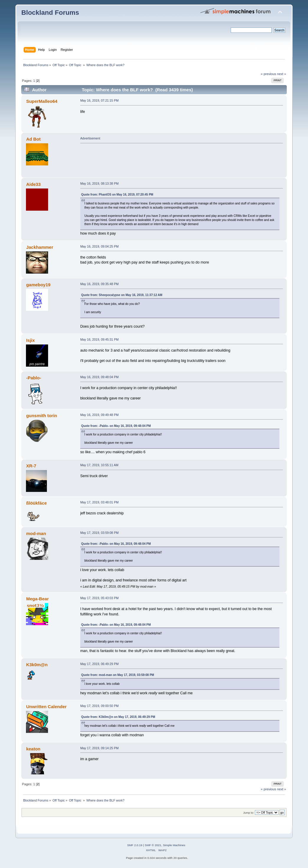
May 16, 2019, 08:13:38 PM (99, 183)
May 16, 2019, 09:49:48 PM (99, 415)
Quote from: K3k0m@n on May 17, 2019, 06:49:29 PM (118, 717)
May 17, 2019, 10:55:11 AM (99, 465)
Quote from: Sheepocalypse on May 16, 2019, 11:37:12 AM (122, 295)
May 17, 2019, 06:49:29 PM (99, 664)
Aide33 (33, 184)
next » (282, 74)
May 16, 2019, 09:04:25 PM (99, 246)
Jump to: (249, 813)
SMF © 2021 (153, 845)
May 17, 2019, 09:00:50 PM (99, 706)
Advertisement (90, 138)
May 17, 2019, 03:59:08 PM (99, 533)
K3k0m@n (37, 665)
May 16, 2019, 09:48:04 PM (99, 377)
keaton (33, 749)
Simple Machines (174, 845)
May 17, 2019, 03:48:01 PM (99, 502)
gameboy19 (38, 285)
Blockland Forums (50, 13)
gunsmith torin (42, 416)
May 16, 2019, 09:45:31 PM (99, 339)
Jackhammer (40, 247)
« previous (268, 74)
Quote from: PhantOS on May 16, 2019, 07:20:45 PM (117, 195)
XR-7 (31, 466)
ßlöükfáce (37, 503)
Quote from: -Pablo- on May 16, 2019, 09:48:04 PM (116, 426)
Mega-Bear (38, 599)
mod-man (36, 533)
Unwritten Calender (46, 707)
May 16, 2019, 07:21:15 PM (99, 100)
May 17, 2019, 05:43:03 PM (99, 598)
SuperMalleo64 (42, 101)
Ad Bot (33, 139)
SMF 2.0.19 (135, 845)
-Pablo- (34, 378)
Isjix (31, 340)
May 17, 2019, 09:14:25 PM (99, 748)
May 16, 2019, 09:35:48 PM (99, 284)
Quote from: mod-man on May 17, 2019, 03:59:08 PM (118, 675)
